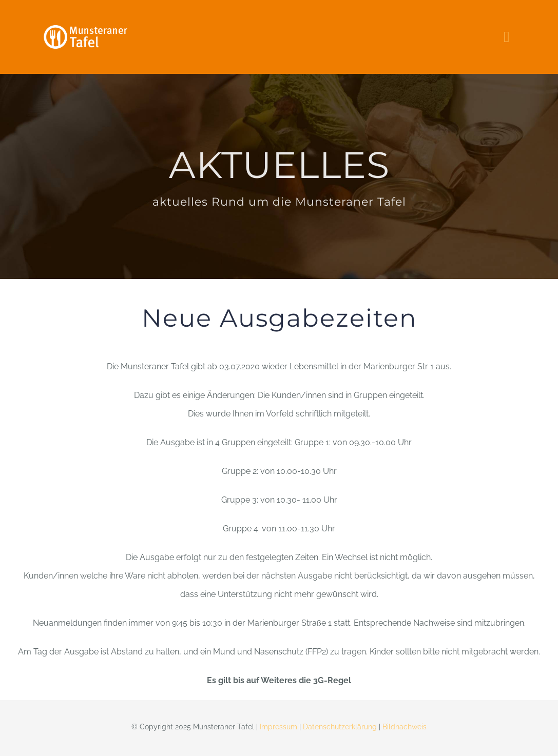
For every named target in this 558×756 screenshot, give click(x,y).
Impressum (278, 727)
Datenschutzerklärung (340, 727)
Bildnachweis (405, 727)
